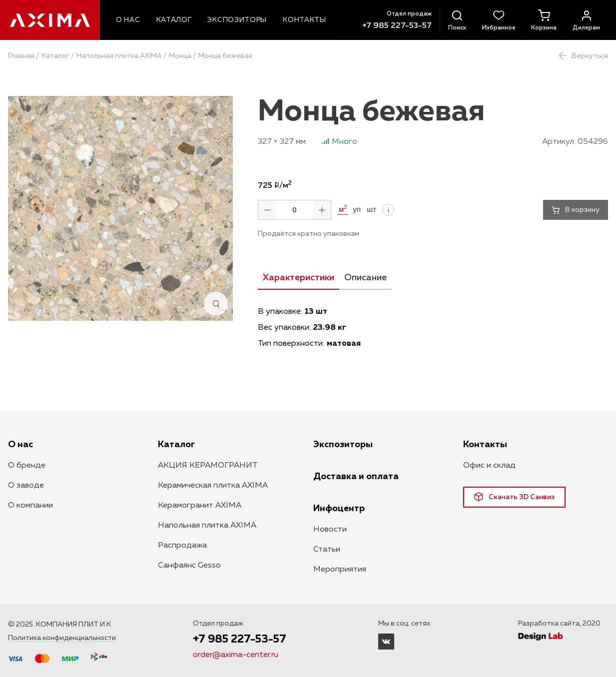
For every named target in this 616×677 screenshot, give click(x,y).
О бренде (27, 466)
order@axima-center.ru (236, 655)
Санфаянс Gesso (189, 566)
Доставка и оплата (356, 477)
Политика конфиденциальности (62, 638)
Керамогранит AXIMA (200, 506)
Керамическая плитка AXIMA (213, 486)
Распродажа (182, 546)
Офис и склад (489, 466)
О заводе (26, 486)
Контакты (485, 445)
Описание (365, 278)
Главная (21, 56)
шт (371, 209)
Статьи (327, 550)
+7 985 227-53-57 (397, 26)
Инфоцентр (339, 509)
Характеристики (299, 278)
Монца (180, 56)
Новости (330, 530)
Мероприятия (340, 570)
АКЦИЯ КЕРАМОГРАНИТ (208, 466)
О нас (20, 445)
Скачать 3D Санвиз (514, 497)
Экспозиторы (343, 445)
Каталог (55, 56)
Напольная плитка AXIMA (119, 56)
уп (357, 209)
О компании (30, 506)
